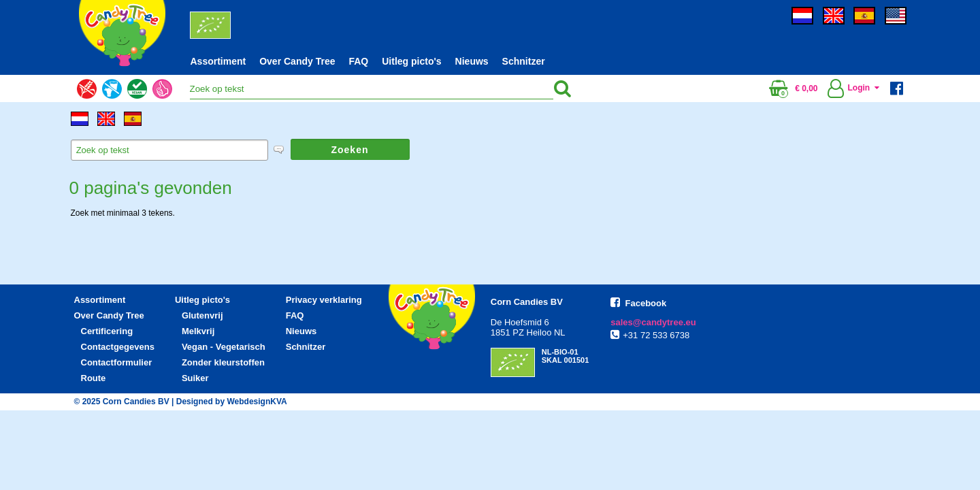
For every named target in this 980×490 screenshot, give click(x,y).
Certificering (107, 331)
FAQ (358, 61)
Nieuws (472, 61)
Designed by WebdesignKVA (232, 402)
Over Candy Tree (297, 61)
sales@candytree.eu (653, 322)
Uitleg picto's (411, 61)
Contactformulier (117, 362)
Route (94, 378)
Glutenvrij (202, 315)
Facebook (646, 303)
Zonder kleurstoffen (223, 362)
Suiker (195, 378)
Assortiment (218, 61)
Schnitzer (524, 61)
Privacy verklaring (324, 300)
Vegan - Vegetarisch (224, 347)
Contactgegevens (118, 347)
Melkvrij (198, 331)
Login (851, 88)
